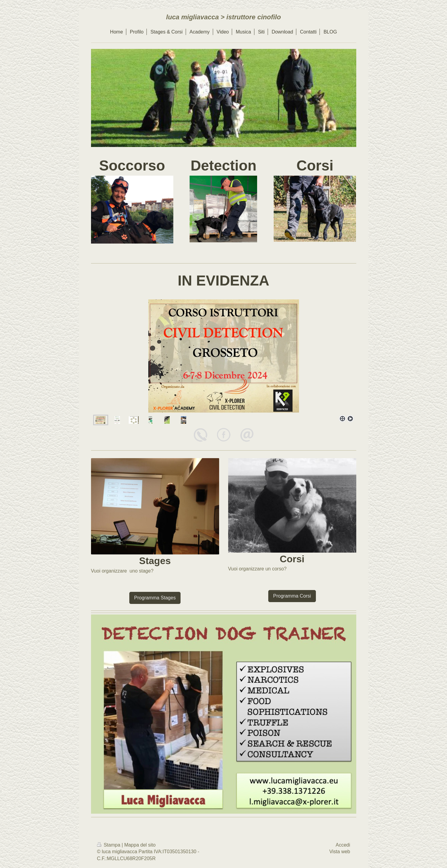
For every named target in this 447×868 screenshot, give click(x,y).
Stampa (109, 845)
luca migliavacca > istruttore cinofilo (223, 17)
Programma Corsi (292, 596)
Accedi (343, 845)
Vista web (340, 852)
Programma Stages (155, 598)
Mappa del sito (140, 845)
